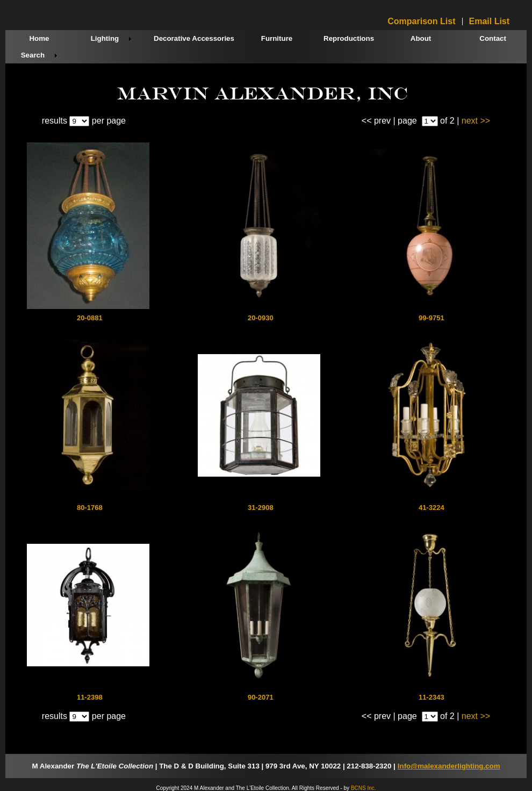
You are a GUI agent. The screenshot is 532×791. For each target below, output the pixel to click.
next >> (476, 121)
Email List (490, 21)
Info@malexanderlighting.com (449, 766)
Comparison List (421, 21)
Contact (493, 38)
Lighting (105, 38)
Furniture (277, 38)
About (421, 38)
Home (39, 38)
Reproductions (349, 38)
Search (33, 55)
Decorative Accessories (194, 38)
